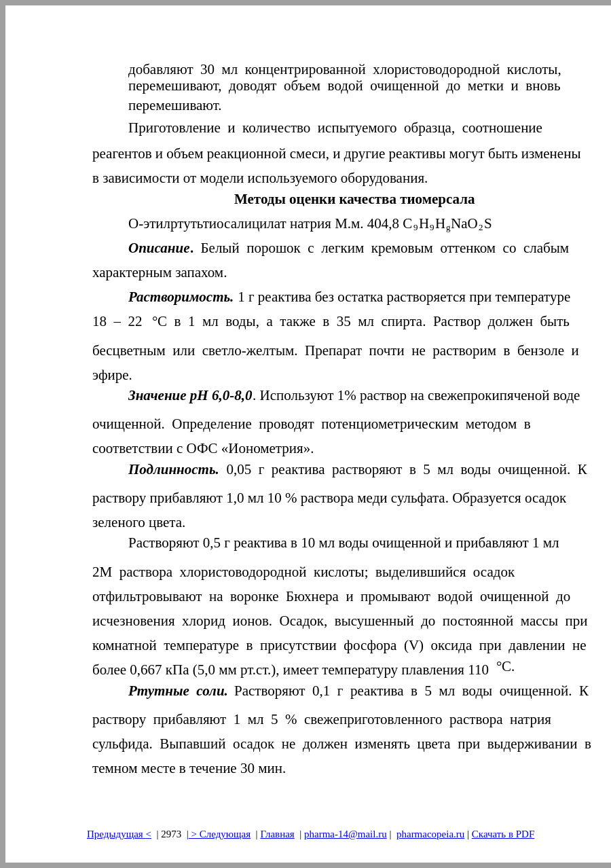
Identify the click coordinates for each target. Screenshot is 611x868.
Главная (277, 834)
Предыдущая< (119, 834)
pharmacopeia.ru (430, 834)
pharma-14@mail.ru (346, 834)
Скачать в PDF (503, 834)
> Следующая (220, 834)
